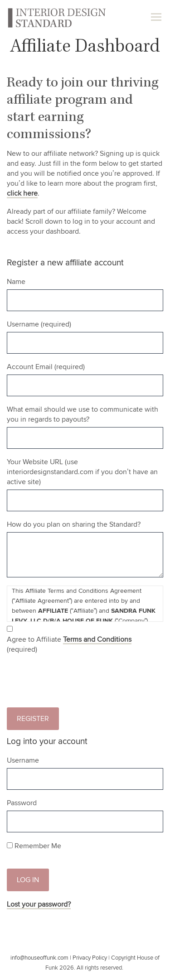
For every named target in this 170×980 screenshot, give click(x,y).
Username (39, 324)
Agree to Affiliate (69, 644)
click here (22, 193)
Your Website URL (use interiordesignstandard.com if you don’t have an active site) (82, 472)
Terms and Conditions (97, 639)
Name (16, 282)
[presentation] (76, 683)
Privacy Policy (90, 958)
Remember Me (34, 846)
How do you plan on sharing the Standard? (74, 524)
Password (22, 803)
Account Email (46, 367)
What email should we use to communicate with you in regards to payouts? (83, 414)
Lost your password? (39, 904)
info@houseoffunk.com (39, 958)
